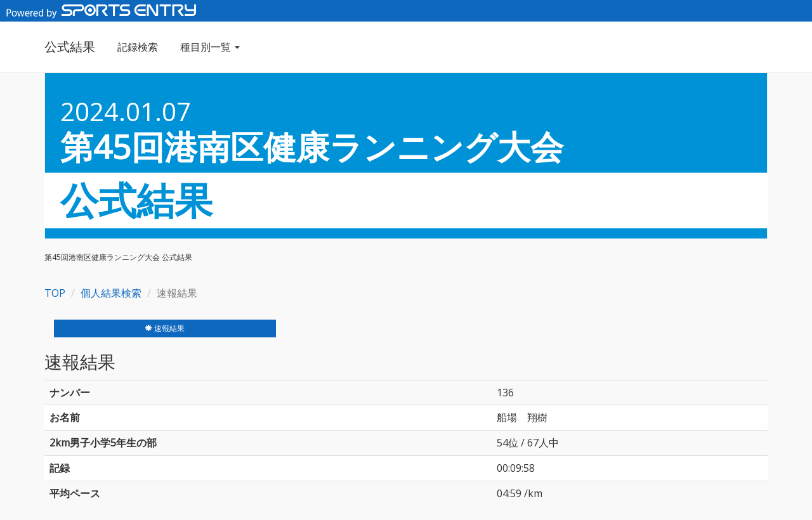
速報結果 (165, 328)
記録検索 (138, 47)
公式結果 (70, 47)
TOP (55, 293)
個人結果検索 (111, 293)
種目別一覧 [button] (210, 47)
